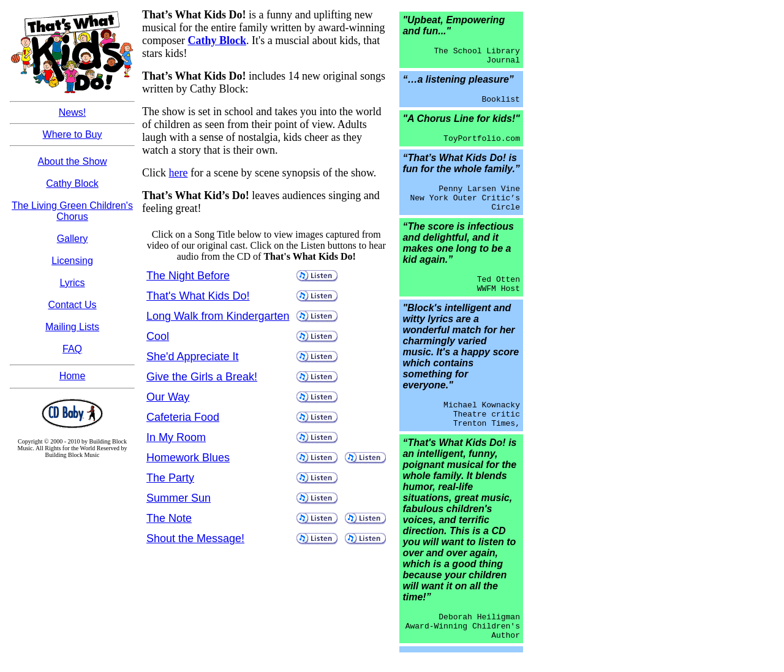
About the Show (73, 161)
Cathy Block (72, 183)
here (179, 173)
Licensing (72, 261)
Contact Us (72, 305)
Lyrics (72, 283)
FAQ (72, 349)
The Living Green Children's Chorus (72, 211)
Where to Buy (73, 134)
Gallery (73, 239)
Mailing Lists (72, 327)
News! (72, 112)
